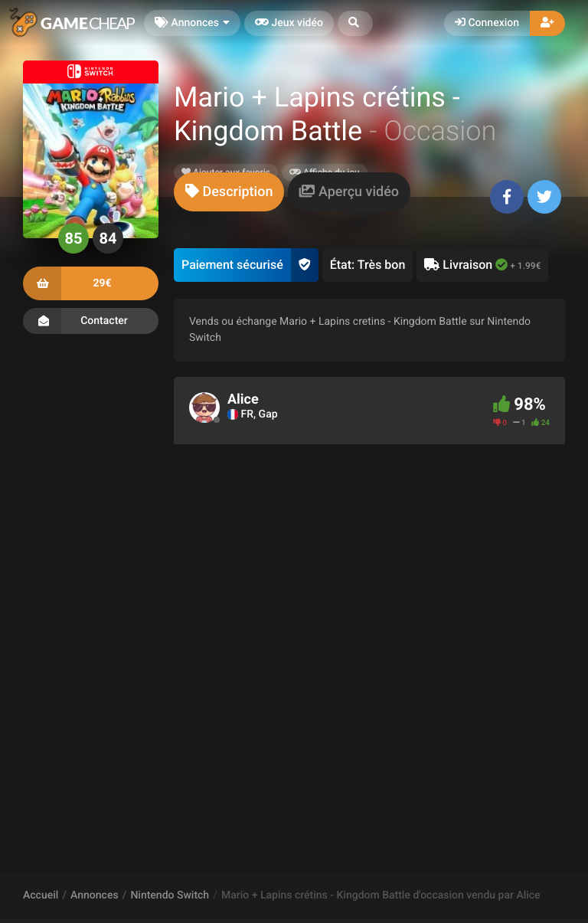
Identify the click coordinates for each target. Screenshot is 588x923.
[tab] (229, 192)
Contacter (91, 321)
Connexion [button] (487, 23)
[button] (355, 23)
